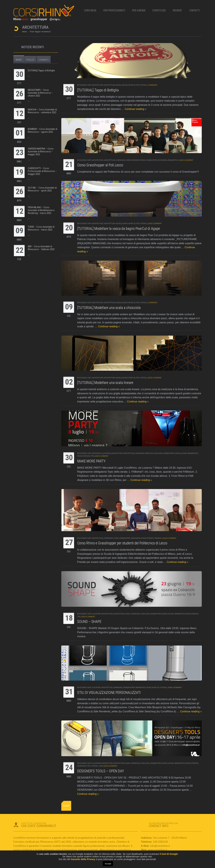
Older (66, 806)
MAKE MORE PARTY (91, 461)
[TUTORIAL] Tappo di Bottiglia (98, 90)
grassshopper (129, 688)
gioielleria (158, 453)
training (158, 538)
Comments (44, 60)
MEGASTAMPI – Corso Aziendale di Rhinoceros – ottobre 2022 (40, 93)
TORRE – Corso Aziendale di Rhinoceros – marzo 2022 (41, 228)
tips (138, 85)
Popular (30, 60)
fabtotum (149, 453)
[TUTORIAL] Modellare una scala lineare (105, 383)
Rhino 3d (132, 85)
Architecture (98, 85)
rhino (143, 538)
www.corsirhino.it (158, 850)
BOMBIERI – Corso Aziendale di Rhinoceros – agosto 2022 (43, 130)
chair (128, 614)
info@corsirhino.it (160, 846)
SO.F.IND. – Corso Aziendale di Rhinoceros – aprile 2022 (42, 189)
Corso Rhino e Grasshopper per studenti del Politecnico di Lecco (122, 543)
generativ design (138, 160)
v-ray (100, 766)
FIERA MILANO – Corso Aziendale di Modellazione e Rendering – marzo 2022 (41, 210)
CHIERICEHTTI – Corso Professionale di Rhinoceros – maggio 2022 (42, 171)
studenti (150, 538)
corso (128, 160)
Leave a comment (186, 160)
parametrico (173, 160)
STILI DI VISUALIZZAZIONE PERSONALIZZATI (109, 693)
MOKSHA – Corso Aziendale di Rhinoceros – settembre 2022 (42, 111)
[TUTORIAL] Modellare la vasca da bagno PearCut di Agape (119, 229)
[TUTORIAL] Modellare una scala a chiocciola (109, 308)
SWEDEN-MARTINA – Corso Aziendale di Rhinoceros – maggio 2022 (41, 152)
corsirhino (121, 160)
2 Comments (152, 85)
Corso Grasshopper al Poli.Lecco (100, 165)
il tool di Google (168, 854)
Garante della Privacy (83, 859)
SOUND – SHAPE (89, 622)
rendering (82, 766)
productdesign (84, 456)
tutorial (143, 85)
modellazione (122, 85)
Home (25, 32)
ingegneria (163, 160)
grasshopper (152, 160)
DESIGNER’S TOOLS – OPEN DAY (101, 771)
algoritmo (106, 453)
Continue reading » (135, 109)
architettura (110, 85)
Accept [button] (108, 864)
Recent (19, 60)
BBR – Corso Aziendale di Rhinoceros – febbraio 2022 (41, 248)
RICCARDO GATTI (85, 85)
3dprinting (97, 453)
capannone (118, 688)
